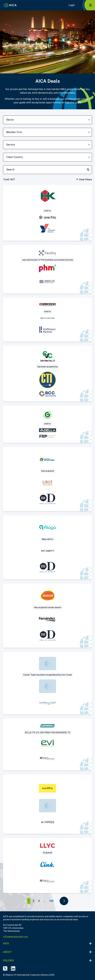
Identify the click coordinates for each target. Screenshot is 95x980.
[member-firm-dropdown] (47, 132)
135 (51, 901)
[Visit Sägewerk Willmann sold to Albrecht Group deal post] (47, 320)
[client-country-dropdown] (47, 157)
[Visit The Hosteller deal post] (47, 804)
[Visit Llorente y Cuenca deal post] (47, 866)
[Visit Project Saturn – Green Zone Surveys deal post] (47, 424)
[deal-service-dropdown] (47, 145)
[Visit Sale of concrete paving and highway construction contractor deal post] (47, 374)
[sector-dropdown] (47, 120)
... (44, 901)
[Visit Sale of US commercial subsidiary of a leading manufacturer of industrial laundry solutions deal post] (47, 745)
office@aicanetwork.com (15, 937)
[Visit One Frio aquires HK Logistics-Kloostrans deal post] (47, 213)
